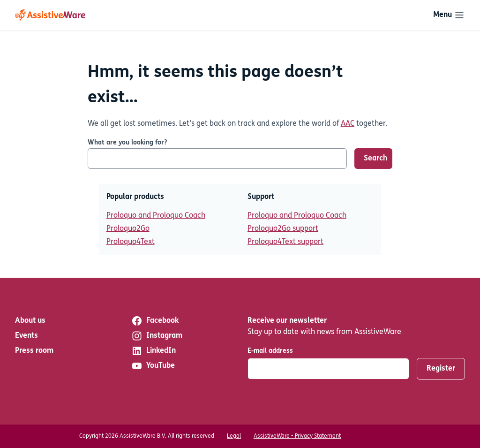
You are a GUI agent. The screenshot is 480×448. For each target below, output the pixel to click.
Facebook (155, 321)
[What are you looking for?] (217, 159)
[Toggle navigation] (449, 15)
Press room (34, 351)
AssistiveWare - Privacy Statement (297, 436)
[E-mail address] (328, 369)
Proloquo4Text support (285, 242)
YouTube (153, 366)
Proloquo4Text (131, 242)
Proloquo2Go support (283, 229)
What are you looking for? (127, 143)
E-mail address (270, 351)
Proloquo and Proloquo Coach (156, 216)
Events (26, 336)
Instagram (157, 336)
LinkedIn (154, 351)
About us (30, 321)
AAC (348, 124)
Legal (234, 436)
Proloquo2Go (128, 229)
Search (375, 159)
